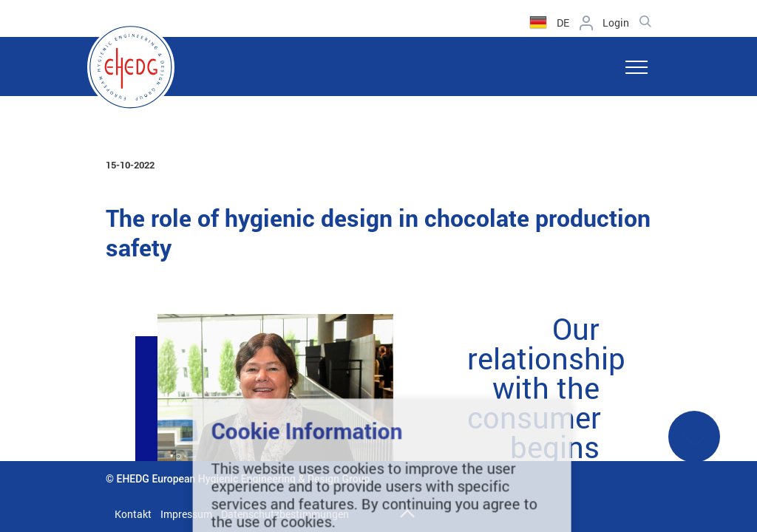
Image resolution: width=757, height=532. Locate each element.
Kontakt (133, 514)
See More (694, 446)
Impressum (186, 514)
